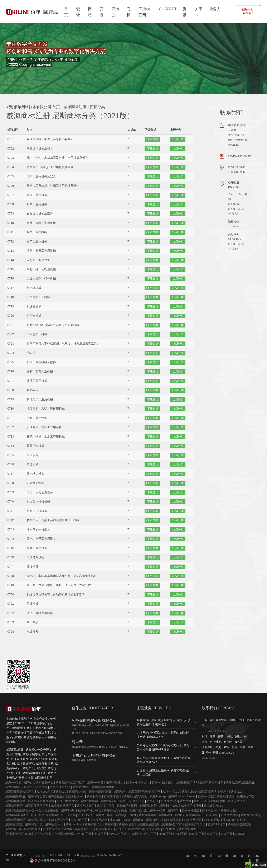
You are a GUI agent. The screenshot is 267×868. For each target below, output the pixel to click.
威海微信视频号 (191, 806)
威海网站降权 (245, 796)
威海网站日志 (34, 824)
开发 (102, 12)
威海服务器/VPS (187, 782)
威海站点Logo (54, 824)
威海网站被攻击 (38, 820)
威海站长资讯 (105, 829)
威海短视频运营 (15, 820)
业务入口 (215, 12)
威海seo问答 (95, 782)
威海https (237, 792)
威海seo (61, 792)
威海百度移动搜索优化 (240, 782)
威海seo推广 (13, 787)
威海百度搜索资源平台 (39, 782)
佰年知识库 (44, 834)
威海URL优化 (217, 801)
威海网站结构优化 (137, 782)
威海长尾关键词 (127, 806)
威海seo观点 (169, 801)
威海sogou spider (234, 820)
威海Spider (68, 810)
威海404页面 (79, 820)
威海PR (121, 829)
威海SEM (200, 801)
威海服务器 (94, 796)
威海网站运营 (37, 796)
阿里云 (77, 742)
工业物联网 (144, 12)
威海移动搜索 (105, 806)
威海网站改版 (229, 815)
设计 (78, 12)
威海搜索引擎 (187, 829)
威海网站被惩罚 (149, 824)
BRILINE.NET (39, 856)
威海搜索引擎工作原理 (61, 815)
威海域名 (120, 792)
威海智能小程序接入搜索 (144, 829)
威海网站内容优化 (135, 796)
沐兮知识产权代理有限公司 (94, 721)
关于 (199, 9)
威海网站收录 (77, 792)
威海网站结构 (127, 824)
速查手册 (226, 834)
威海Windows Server (182, 796)
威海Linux (37, 815)
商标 (128, 12)
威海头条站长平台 (89, 810)
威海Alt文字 (85, 815)
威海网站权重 (249, 815)
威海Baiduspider (67, 801)
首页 (66, 12)
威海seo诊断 (157, 810)
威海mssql (169, 829)
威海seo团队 (212, 820)
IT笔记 (133, 834)
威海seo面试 (32, 829)
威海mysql (165, 815)
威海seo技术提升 (163, 782)
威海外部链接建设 (36, 787)
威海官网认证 (193, 820)
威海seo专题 (13, 782)
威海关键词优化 (60, 787)
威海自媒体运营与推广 (70, 782)
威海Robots (189, 792)
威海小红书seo (169, 806)
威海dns (138, 820)
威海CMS (212, 815)
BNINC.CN (88, 856)
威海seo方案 (206, 796)
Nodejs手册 (197, 834)
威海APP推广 (217, 824)
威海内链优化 (93, 824)
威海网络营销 (225, 796)
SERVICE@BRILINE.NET (218, 731)
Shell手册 (181, 834)
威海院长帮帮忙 (195, 824)
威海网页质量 (14, 824)
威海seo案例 (153, 820)
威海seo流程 (109, 801)
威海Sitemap (158, 796)
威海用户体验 (104, 815)
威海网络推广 (85, 806)
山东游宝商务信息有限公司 (94, 756)
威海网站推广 (195, 815)
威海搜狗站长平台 (63, 806)
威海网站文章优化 (115, 810)
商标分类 (97, 107)
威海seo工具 (13, 829)
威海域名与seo (213, 806)
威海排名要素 (138, 810)
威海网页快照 (60, 820)
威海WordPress (120, 820)
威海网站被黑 (148, 806)
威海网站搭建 (190, 810)
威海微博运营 (147, 815)
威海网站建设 (115, 782)
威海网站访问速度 (17, 815)
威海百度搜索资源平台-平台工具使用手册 (32, 810)
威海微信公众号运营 (41, 801)
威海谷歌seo (76, 796)
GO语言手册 (148, 834)
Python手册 (84, 834)
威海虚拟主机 (57, 796)
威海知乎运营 (14, 806)
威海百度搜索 (89, 801)
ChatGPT (168, 9)
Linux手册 (100, 834)
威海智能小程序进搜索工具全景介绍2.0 (68, 829)
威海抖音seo (171, 792)
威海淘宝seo (210, 810)
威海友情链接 (237, 801)
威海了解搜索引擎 (212, 782)
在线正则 (212, 834)
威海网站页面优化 (103, 787)
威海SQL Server (126, 815)
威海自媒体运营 (15, 801)
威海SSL (174, 810)
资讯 (185, 12)
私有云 (116, 12)
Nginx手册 (165, 834)
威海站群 (185, 801)
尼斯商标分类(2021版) (20, 834)
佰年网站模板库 (64, 834)
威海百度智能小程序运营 (144, 792)
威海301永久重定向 (132, 801)
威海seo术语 (81, 787)
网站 (90, 12)
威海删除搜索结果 (239, 824)
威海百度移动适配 (37, 806)
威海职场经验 (173, 820)
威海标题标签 (98, 820)
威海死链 (152, 801)
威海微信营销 (112, 796)
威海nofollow (74, 824)
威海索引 (110, 824)
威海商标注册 (74, 107)
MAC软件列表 (118, 834)
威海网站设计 (229, 810)
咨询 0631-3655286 (248, 12)
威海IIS (179, 815)
